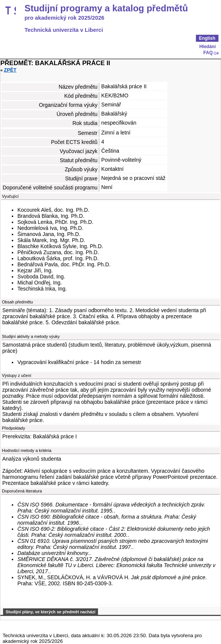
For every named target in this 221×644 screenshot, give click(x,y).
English (207, 38)
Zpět (10, 70)
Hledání (208, 47)
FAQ (208, 53)
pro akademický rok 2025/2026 (65, 18)
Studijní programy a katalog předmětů (106, 8)
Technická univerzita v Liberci (64, 30)
